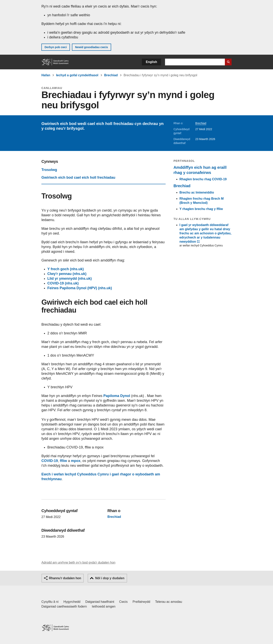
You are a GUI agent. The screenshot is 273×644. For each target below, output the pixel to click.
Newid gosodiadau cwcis (92, 47)
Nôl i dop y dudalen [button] (110, 578)
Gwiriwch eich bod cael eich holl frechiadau (78, 177)
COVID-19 (50, 461)
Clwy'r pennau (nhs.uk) (67, 274)
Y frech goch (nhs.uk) (66, 269)
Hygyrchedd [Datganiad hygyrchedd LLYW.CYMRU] (72, 602)
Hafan (46, 75)
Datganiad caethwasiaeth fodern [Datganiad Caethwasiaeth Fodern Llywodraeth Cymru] (64, 606)
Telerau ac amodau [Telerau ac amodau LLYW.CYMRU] (169, 602)
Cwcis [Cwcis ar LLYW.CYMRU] (124, 602)
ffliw (63, 461)
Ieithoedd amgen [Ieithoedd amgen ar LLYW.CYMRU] (104, 606)
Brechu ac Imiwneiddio (197, 192)
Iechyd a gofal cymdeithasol (77, 75)
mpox (76, 461)
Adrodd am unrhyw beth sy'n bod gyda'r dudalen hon (78, 562)
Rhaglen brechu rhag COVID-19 (203, 179)
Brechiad (111, 75)
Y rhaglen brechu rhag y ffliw (201, 209)
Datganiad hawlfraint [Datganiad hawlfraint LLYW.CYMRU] (100, 602)
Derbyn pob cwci (56, 47)
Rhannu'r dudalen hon (65, 578)
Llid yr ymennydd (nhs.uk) (70, 279)
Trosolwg (49, 170)
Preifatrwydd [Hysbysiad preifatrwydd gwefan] (141, 602)
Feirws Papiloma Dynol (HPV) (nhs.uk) (80, 288)
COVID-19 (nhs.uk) (63, 283)
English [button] (151, 62)
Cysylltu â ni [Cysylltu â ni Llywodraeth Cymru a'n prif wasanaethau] (50, 602)
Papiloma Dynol (117, 396)
